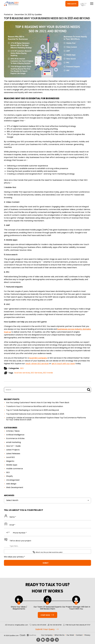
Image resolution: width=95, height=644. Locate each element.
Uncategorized (13, 480)
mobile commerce (15, 469)
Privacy (87, 635)
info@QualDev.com (21, 625)
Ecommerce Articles (15, 438)
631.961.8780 (57, 625)
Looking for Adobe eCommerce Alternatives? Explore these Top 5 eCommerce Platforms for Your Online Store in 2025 (46, 419)
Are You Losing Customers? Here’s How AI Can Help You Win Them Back (38, 403)
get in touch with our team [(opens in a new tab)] (63, 364)
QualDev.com (14, 635)
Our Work (70, 635)
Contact (79, 635)
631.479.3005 (77, 5)
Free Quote (59, 4)
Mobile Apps (12, 465)
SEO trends (48, 373)
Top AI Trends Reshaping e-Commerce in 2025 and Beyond (33, 410)
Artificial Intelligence (15, 435)
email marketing (14, 442)
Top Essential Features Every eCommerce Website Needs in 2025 (35, 414)
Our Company (47, 635)
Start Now (47, 615)
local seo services (22, 373)
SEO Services (36, 373)
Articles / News (13, 431)
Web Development (15, 487)
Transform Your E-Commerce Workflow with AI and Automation (35, 406)
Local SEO (11, 457)
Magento (10, 461)
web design (11, 484)
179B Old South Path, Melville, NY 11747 (78, 625)
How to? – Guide (13, 446)
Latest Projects (13, 450)
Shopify (9, 476)
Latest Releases (13, 454)
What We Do (59, 635)
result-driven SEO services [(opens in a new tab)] (37, 364)
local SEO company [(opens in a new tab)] (38, 358)
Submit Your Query (45, 629)
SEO (22, 368)
